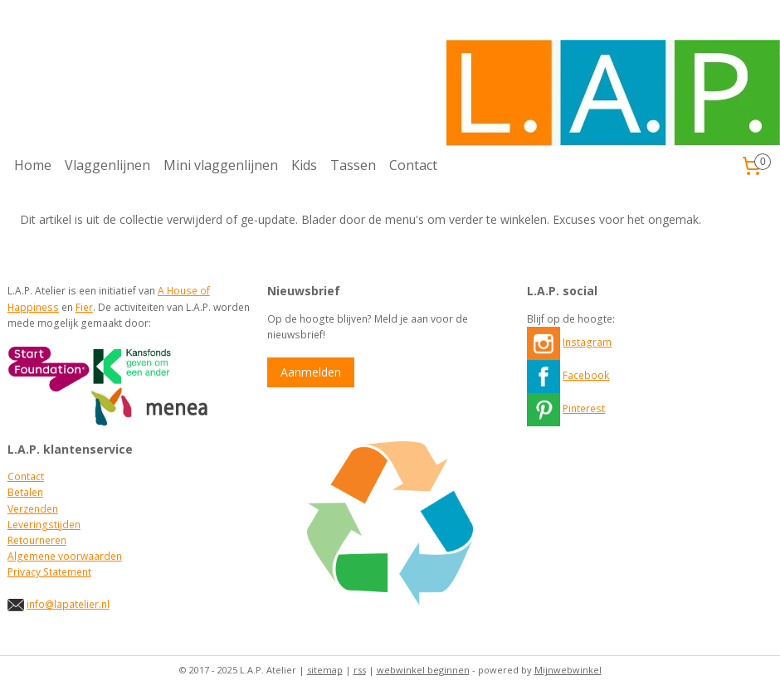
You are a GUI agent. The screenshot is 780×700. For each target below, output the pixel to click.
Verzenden (33, 509)
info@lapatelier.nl (68, 604)
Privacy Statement (49, 572)
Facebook (586, 375)
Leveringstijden (44, 525)
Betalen (25, 492)
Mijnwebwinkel (568, 670)
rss (360, 670)
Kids (304, 165)
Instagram (587, 342)
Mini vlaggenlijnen (221, 165)
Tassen (353, 165)
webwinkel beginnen (423, 670)
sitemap (325, 670)
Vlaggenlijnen (107, 165)
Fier (84, 307)
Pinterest (584, 408)
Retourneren (37, 540)
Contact (413, 165)
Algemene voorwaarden (65, 556)
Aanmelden (311, 372)
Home (33, 165)
